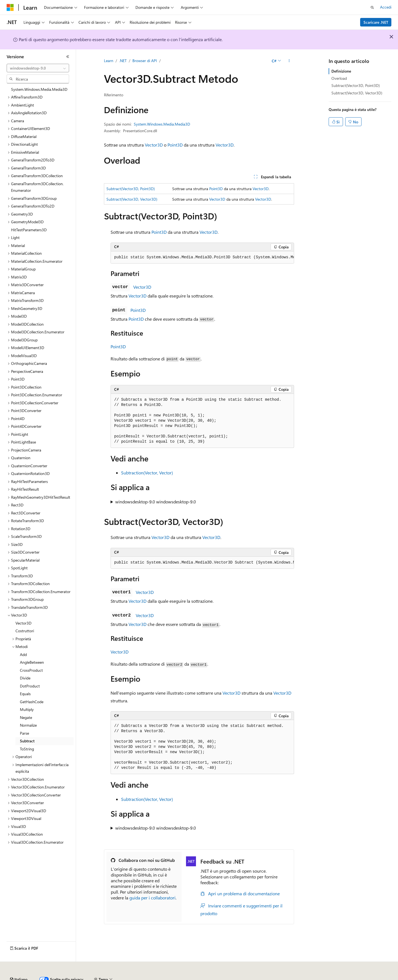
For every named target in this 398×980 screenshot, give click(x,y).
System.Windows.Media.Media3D (162, 124)
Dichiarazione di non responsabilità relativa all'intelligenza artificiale (63, 977)
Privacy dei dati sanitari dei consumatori (262, 977)
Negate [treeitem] (26, 717)
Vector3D (154, 145)
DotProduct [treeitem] (30, 686)
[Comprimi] (68, 57)
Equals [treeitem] (25, 694)
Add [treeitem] (23, 654)
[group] (202, 257)
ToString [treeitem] (27, 749)
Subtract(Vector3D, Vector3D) (132, 199)
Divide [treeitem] (25, 678)
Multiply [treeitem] (27, 709)
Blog (168, 977)
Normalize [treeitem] (28, 725)
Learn (109, 61)
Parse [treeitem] (24, 733)
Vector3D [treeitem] (23, 623)
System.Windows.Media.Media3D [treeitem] (39, 89)
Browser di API (145, 61)
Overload (339, 78)
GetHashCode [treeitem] (32, 702)
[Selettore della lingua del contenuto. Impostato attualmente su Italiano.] (19, 964)
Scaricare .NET (376, 22)
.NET (123, 61)
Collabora (191, 977)
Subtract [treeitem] (27, 741)
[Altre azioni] (289, 61)
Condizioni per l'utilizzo (326, 977)
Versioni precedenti (142, 977)
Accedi (386, 7)
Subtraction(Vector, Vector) (147, 473)
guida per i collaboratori (152, 898)
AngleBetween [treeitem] (32, 662)
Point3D (175, 145)
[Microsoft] (10, 7)
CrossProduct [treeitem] (31, 670)
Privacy (212, 977)
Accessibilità (362, 977)
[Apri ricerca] (372, 7)
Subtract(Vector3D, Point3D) (131, 189)
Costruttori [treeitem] (25, 631)
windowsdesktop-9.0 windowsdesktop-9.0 (156, 502)
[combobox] (38, 68)
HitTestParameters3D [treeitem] (29, 230)
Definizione (341, 71)
